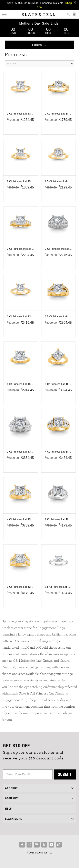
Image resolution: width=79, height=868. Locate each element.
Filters (40, 45)
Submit (65, 774)
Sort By (40, 64)
